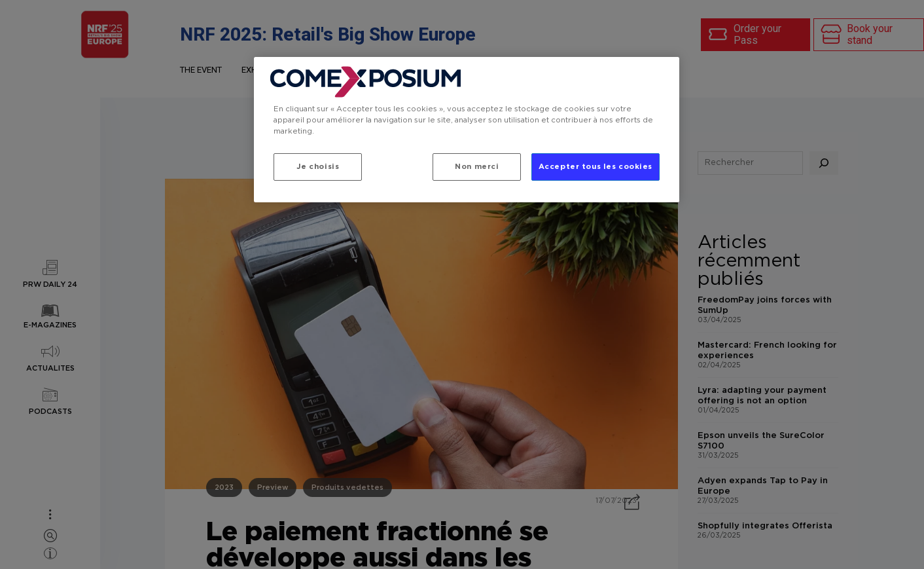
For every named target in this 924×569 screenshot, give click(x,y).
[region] (467, 130)
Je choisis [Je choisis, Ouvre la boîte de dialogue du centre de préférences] (318, 167)
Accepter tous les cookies (595, 167)
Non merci (477, 167)
